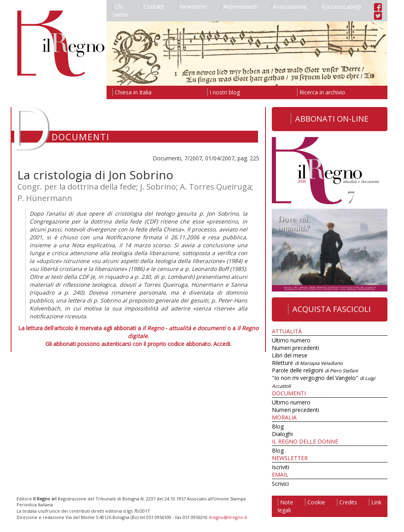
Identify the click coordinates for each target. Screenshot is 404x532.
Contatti (153, 7)
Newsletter (192, 7)
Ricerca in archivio (321, 92)
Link (375, 502)
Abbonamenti (239, 7)
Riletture (307, 363)
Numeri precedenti (296, 348)
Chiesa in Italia (132, 92)
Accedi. (222, 344)
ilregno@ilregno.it (228, 517)
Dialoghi (282, 434)
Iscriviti (281, 467)
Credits (347, 502)
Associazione (289, 7)
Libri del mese (290, 355)
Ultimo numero (291, 340)
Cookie (315, 502)
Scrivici (280, 484)
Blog (278, 426)
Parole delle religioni (315, 370)
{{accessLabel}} (340, 7)
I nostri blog (224, 92)
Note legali (285, 506)
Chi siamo (120, 10)
